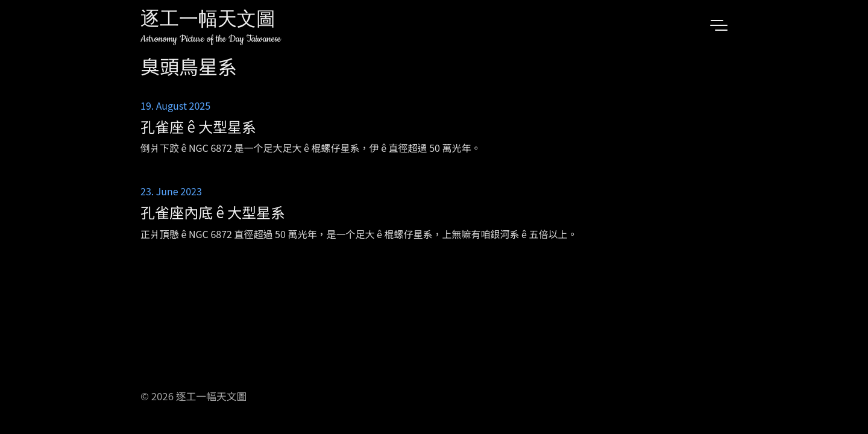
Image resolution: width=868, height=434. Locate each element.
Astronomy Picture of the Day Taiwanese (211, 39)
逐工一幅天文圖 (208, 21)
